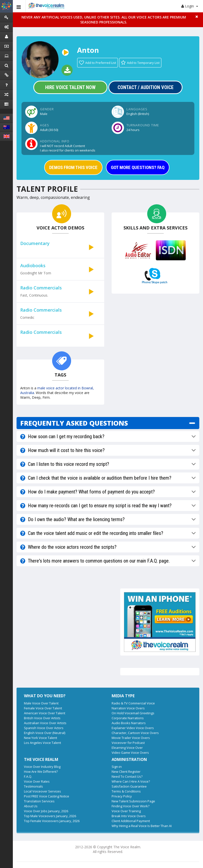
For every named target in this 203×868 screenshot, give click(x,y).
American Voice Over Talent (45, 713)
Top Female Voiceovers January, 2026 (52, 821)
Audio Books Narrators (129, 723)
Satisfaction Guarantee (129, 786)
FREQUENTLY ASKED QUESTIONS (74, 423)
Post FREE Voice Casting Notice (47, 796)
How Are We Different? (41, 772)
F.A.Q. (28, 776)
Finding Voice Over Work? (131, 806)
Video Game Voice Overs (130, 753)
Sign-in (117, 767)
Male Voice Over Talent (41, 703)
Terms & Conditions (126, 791)
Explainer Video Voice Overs (133, 728)
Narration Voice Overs (128, 708)
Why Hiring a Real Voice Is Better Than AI (142, 826)
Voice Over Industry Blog (42, 767)
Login (190, 6)
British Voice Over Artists (42, 718)
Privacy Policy (122, 796)
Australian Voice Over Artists (45, 723)
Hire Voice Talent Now (70, 87)
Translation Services (39, 801)
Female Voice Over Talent (43, 708)
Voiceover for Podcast (128, 743)
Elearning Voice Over (127, 748)
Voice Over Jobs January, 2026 (46, 811)
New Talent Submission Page (133, 801)
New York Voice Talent (41, 738)
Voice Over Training (126, 811)
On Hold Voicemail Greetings (133, 713)
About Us (31, 806)
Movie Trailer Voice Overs (131, 738)
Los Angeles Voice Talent (42, 743)
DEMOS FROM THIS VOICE (73, 167)
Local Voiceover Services (42, 791)
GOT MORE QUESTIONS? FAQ (138, 167)
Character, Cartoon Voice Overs (135, 733)
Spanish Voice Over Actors (44, 728)
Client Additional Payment (131, 821)
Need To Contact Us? (127, 776)
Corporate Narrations (128, 718)
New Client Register (126, 772)
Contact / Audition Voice (146, 87)
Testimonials (33, 786)
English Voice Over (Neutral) (45, 733)
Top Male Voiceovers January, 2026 (50, 816)
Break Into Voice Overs (129, 816)
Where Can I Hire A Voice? (131, 781)
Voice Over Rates (37, 781)
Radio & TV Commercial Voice (133, 703)
